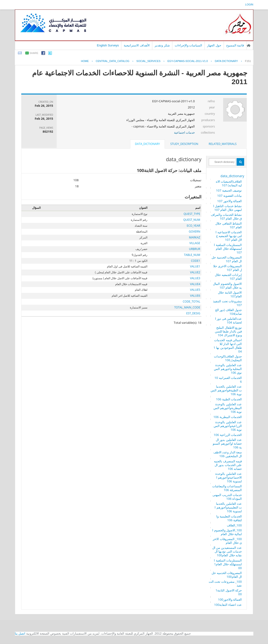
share (34, 53)
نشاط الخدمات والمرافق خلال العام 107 (226, 217)
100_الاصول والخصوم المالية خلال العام (227, 532)
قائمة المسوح (235, 45)
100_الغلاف (234, 525)
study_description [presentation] (184, 144)
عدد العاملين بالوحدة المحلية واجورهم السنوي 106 (228, 369)
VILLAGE (195, 243)
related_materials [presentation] (223, 144)
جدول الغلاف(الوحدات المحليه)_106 (228, 358)
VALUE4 (195, 284)
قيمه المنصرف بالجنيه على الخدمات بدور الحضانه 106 (228, 465)
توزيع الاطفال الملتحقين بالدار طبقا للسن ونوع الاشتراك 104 (228, 331)
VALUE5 (195, 290)
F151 (248, 61)
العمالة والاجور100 (230, 599)
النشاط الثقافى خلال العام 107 (229, 225)
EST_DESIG (193, 313)
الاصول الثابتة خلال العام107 (230, 294)
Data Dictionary (226, 61)
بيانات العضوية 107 (230, 196)
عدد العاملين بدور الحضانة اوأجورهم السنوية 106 (227, 443)
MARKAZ (195, 237)
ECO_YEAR (194, 226)
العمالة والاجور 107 (230, 201)
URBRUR (194, 249)
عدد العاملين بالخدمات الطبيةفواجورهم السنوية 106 (226, 390)
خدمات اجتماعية (184, 132)
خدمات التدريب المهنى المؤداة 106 (227, 497)
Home (85, 61)
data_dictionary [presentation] (147, 144)
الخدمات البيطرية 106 (228, 417)
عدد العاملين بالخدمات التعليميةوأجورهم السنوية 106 (228, 507)
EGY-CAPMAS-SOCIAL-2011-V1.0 (188, 61)
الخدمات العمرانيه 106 (228, 380)
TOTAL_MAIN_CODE (187, 307)
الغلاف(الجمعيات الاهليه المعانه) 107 (229, 183)
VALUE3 (195, 278)
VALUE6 (195, 296)
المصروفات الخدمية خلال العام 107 (227, 259)
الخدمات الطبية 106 (229, 399)
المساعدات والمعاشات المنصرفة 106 (227, 488)
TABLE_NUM (192, 255)
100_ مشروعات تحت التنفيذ (225, 583)
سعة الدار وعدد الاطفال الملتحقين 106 (228, 454)
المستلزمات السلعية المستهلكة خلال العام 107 (228, 249)
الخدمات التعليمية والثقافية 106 (229, 518)
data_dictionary (232, 176)
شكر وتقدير (162, 45)
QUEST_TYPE (192, 214)
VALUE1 (195, 266)
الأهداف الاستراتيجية (137, 45)
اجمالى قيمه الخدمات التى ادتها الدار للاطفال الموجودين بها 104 (228, 346)
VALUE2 (195, 272)
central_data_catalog (113, 61)
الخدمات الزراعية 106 (228, 435)
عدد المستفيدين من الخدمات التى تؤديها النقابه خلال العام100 (227, 551)
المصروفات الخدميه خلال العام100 (227, 575)
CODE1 (196, 261)
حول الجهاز (214, 45)
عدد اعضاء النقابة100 (228, 605)
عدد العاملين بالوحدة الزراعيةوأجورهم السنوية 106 (228, 426)
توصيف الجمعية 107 (229, 190)
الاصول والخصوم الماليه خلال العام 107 (227, 286)
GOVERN (195, 232)
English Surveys (108, 45)
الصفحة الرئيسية (249, 45)
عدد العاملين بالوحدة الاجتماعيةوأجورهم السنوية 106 (229, 477)
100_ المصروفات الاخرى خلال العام (227, 541)
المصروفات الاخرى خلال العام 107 (228, 268)
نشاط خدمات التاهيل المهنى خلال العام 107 (228, 208)
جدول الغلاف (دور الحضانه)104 (228, 312)
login (249, 4)
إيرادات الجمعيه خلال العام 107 (228, 277)
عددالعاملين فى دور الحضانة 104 (228, 320)
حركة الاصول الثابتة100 (229, 592)
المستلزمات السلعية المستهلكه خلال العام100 (228, 564)
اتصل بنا (20, 634)
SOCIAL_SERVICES (149, 61)
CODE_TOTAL (191, 301)
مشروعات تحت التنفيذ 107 (227, 303)
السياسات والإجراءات (189, 45)
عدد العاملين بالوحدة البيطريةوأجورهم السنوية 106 (228, 408)
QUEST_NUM (192, 220)
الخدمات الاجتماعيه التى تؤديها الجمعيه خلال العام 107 (229, 236)
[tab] (223, 144)
